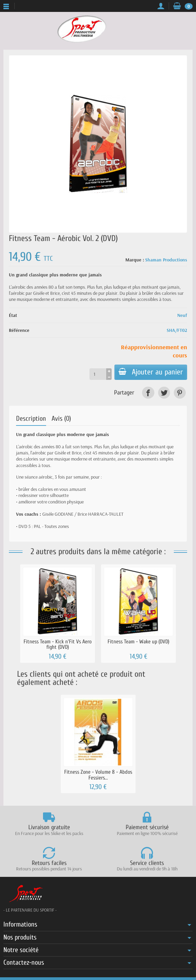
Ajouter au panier (151, 372)
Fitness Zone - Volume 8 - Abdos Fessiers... (98, 775)
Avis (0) (61, 419)
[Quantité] (98, 374)
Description (31, 419)
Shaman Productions (166, 260)
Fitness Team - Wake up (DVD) (138, 642)
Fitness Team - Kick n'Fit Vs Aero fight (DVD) (58, 644)
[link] (148, 393)
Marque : (135, 260)
